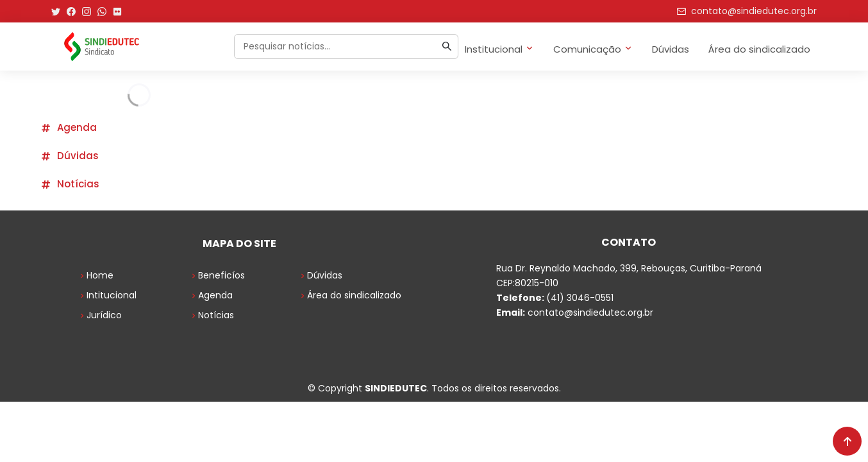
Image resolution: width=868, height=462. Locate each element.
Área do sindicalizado (759, 49)
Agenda (69, 127)
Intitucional (107, 295)
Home (96, 275)
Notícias (70, 184)
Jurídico (100, 315)
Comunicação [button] (593, 49)
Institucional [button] (499, 49)
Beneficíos (217, 275)
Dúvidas (671, 49)
